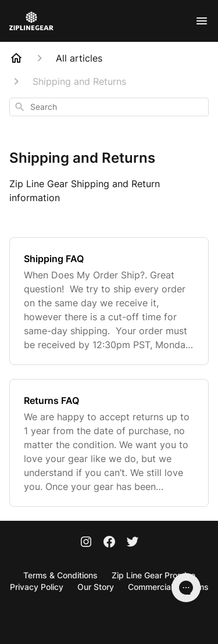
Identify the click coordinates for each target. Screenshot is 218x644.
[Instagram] (86, 543)
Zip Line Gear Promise (153, 575)
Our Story (96, 587)
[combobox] (109, 107)
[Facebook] (109, 543)
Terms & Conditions (60, 575)
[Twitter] (133, 543)
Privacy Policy (37, 587)
